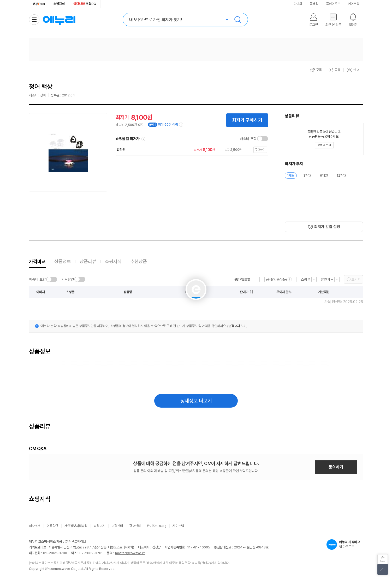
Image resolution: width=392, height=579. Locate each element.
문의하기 (336, 467)
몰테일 (314, 4)
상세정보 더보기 (196, 401)
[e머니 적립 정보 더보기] (181, 125)
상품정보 (63, 261)
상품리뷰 (88, 261)
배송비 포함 (248, 139)
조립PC (85, 4)
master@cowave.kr (130, 553)
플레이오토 (333, 4)
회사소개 (35, 526)
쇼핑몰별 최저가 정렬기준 (143, 139)
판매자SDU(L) (157, 526)
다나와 (298, 4)
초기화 (356, 279)
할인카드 (327, 279)
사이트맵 (178, 526)
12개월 (341, 175)
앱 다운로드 (345, 545)
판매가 (244, 292)
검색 (238, 20)
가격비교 (37, 261)
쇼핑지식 (59, 4)
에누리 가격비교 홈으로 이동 (59, 20)
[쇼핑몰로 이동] (191, 150)
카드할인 (68, 279)
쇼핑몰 (306, 279)
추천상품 (139, 261)
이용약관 (52, 526)
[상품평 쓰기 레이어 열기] (324, 145)
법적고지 (99, 526)
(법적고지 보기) (237, 326)
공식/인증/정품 (276, 279)
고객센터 (117, 526)
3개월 (307, 175)
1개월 (291, 175)
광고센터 (135, 526)
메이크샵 (354, 4)
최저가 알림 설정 (327, 227)
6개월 (324, 175)
